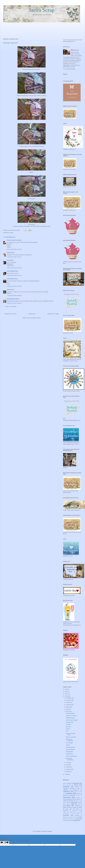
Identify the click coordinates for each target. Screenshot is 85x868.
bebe (70, 785)
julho (68, 709)
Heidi (8, 260)
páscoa (77, 809)
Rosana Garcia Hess (13, 240)
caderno (77, 787)
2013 (66, 692)
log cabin (67, 804)
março (68, 767)
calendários (67, 791)
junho (68, 711)
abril (67, 765)
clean (79, 795)
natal (69, 807)
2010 (66, 774)
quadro (65, 817)
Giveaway (80, 802)
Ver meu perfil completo (69, 69)
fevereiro (69, 769)
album (64, 783)
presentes (66, 815)
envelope (71, 801)
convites (78, 798)
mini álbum (67, 806)
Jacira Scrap (42, 10)
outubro (68, 702)
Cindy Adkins (11, 279)
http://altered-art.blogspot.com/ (25, 226)
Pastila (9, 253)
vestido (70, 820)
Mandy (9, 290)
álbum (70, 783)
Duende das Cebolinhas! (70, 759)
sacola (75, 817)
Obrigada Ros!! (70, 722)
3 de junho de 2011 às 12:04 (14, 249)
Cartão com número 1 (71, 716)
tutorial (65, 820)
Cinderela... (69, 724)
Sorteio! (68, 729)
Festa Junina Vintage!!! (72, 720)
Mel (73, 804)
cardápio (76, 792)
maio (68, 763)
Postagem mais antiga (53, 314)
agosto (68, 707)
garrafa (74, 802)
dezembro (69, 698)
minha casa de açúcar (71, 756)
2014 (66, 689)
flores (69, 802)
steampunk (71, 819)
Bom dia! (68, 727)
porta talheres (76, 814)
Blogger (50, 831)
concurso (67, 797)
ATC (67, 731)
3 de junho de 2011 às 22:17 (14, 257)
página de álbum (78, 807)
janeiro (68, 771)
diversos (71, 799)
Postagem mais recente (10, 314)
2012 (66, 694)
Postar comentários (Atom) (34, 318)
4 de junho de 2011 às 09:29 (14, 268)
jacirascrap (76, 50)
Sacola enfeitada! (70, 747)
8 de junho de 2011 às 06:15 (14, 303)
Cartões (69, 793)
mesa (79, 804)
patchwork (74, 811)
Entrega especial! (70, 749)
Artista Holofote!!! (70, 713)
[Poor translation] (6, 842)
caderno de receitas (69, 788)
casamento (72, 795)
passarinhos (66, 811)
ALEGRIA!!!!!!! (69, 754)
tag (78, 819)
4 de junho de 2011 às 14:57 (14, 275)
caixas (78, 788)
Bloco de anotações (71, 737)
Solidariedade (69, 752)
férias (77, 801)
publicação (77, 815)
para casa (69, 809)
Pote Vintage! (69, 743)
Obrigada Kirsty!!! (70, 718)
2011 (66, 696)
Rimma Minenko (11, 299)
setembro (69, 705)
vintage (75, 820)
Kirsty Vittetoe (11, 271)
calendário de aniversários (71, 790)
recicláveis (70, 817)
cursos (65, 799)
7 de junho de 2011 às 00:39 (14, 295)
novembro (69, 700)
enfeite (11, 233)
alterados (76, 783)
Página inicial (32, 314)
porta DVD (73, 812)
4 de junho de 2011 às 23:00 (14, 286)
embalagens (78, 799)
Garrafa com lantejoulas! (69, 740)
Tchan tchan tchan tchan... (71, 734)
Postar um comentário (11, 306)
